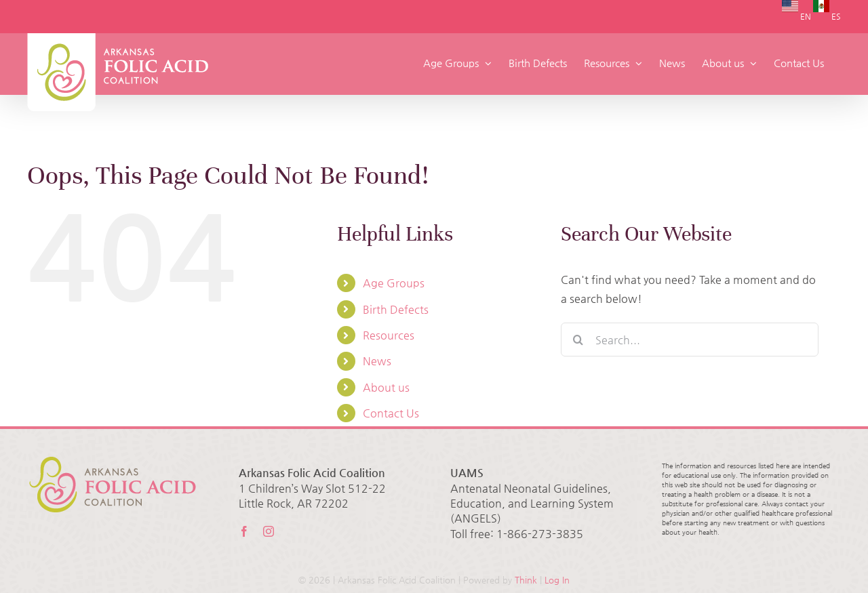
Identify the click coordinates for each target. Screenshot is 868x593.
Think (526, 580)
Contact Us (391, 413)
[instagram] (269, 531)
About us (386, 387)
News (377, 361)
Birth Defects (396, 309)
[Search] (578, 340)
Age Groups (394, 283)
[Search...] (690, 340)
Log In (557, 580)
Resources (389, 335)
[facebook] (244, 531)
